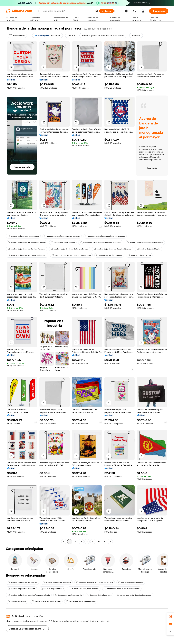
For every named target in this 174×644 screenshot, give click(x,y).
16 (104, 542)
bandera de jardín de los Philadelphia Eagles (27, 255)
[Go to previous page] (64, 542)
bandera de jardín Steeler (148, 249)
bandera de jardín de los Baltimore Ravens (69, 249)
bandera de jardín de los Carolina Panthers (26, 249)
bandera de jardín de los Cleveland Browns (112, 249)
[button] (96, 11)
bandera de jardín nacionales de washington (71, 255)
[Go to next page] (110, 542)
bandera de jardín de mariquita (57, 582)
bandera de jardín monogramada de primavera (101, 243)
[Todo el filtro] (17, 35)
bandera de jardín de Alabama (21, 589)
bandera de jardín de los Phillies (46, 601)
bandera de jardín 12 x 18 (139, 255)
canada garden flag (17, 601)
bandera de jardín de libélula (109, 255)
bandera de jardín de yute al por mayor (134, 595)
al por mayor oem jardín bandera (84, 589)
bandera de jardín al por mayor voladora (122, 589)
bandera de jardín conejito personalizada (145, 243)
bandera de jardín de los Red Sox (22, 582)
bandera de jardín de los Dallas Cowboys (62, 236)
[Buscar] (107, 11)
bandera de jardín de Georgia (69, 595)
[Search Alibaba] (67, 11)
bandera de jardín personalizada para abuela (105, 236)
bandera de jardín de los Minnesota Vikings (27, 243)
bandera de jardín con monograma (23, 236)
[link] (170, 617)
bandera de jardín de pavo (99, 595)
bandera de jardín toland (52, 589)
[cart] (135, 11)
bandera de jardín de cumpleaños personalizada (29, 595)
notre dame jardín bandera (131, 582)
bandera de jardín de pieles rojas (81, 601)
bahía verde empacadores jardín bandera (95, 582)
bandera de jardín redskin (63, 243)
